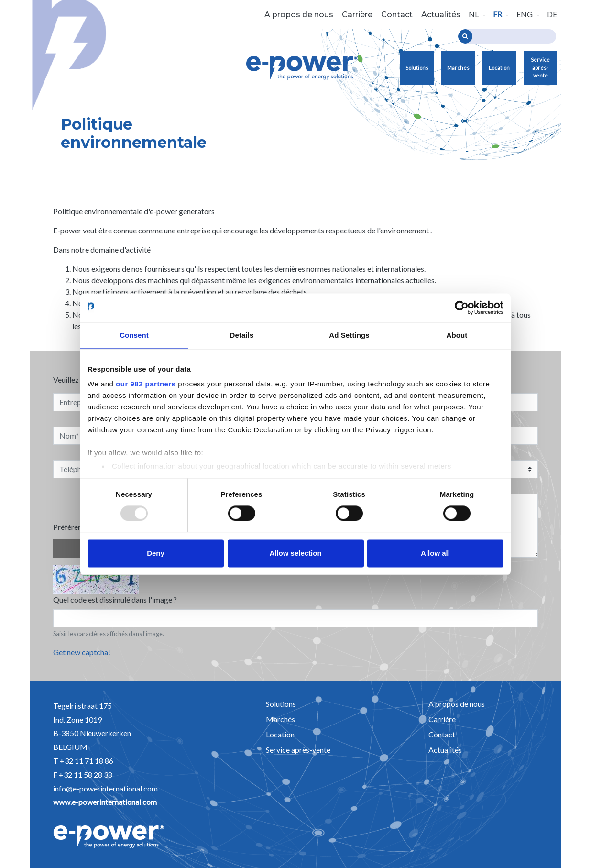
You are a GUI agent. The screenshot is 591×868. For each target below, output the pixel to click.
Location (499, 68)
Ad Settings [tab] (349, 335)
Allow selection (295, 553)
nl (474, 14)
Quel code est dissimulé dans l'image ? (115, 599)
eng (525, 14)
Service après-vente (540, 67)
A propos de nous (299, 15)
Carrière (357, 15)
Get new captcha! (82, 652)
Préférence (71, 527)
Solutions (417, 68)
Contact (397, 15)
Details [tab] (242, 335)
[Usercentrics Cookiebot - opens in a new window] (462, 308)
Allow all (435, 553)
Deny (156, 553)
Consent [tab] (134, 335)
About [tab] (457, 335)
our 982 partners (146, 384)
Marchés (458, 68)
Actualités (441, 15)
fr (498, 14)
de (552, 14)
